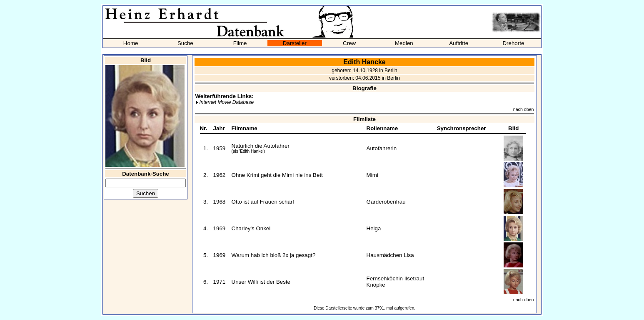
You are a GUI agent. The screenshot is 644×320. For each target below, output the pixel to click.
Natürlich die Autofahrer (261, 146)
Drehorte (513, 43)
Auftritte (459, 43)
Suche (185, 43)
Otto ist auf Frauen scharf (263, 202)
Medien (404, 43)
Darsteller (295, 43)
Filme (240, 43)
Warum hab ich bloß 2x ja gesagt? (274, 255)
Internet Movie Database (226, 102)
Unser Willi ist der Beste (261, 282)
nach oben (524, 109)
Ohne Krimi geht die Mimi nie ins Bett (277, 175)
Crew (349, 43)
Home (131, 43)
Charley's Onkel (251, 228)
